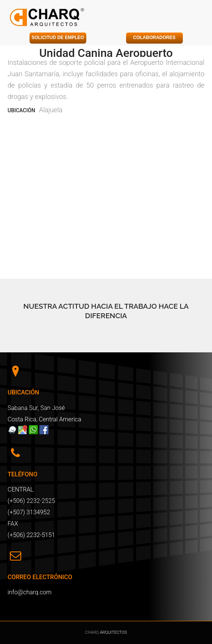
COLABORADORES (154, 38)
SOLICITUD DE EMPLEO (58, 38)
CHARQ (93, 632)
